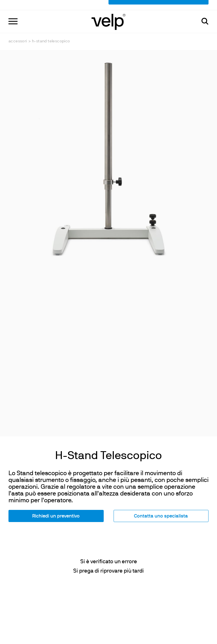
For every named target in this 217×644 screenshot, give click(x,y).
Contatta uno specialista (161, 445)
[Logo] (108, 11)
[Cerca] (205, 11)
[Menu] (13, 11)
